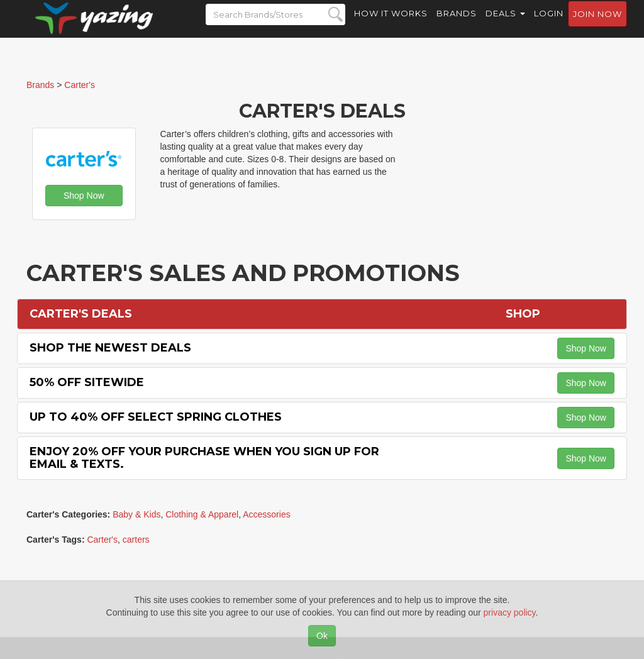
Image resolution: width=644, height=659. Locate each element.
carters (136, 540)
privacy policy (510, 612)
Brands (457, 25)
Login (549, 25)
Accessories (266, 514)
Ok (322, 636)
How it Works (391, 25)
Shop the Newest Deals (110, 348)
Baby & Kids (136, 514)
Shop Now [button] (84, 196)
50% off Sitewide (87, 382)
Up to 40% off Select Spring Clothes (156, 417)
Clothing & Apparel (202, 514)
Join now (597, 26)
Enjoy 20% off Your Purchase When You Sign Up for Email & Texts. (204, 458)
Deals (505, 25)
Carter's (102, 540)
